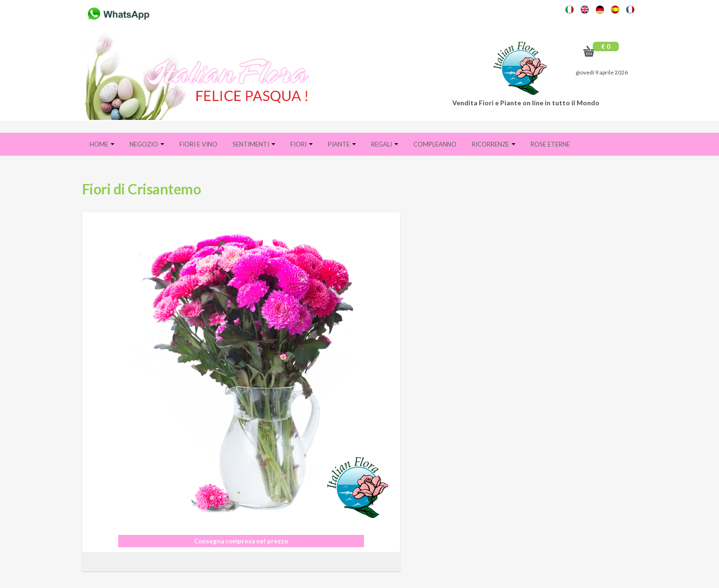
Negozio (147, 144)
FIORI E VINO (198, 144)
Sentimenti (254, 144)
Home (102, 144)
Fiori (302, 144)
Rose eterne (550, 144)
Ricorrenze (494, 144)
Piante (342, 144)
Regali (385, 144)
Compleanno (435, 144)
